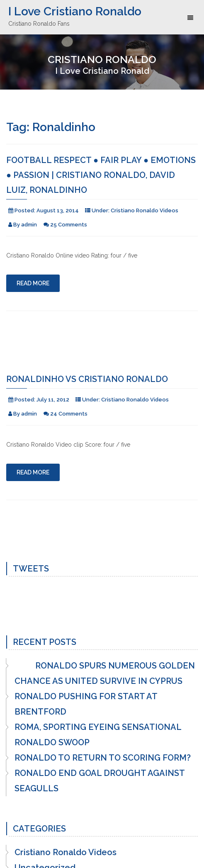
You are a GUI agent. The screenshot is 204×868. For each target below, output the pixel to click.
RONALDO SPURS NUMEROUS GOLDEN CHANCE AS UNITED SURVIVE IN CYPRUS (105, 673)
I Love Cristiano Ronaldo (75, 11)
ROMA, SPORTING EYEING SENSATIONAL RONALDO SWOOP (98, 735)
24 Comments (69, 414)
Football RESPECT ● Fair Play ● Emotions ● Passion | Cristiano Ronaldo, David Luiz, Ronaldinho (101, 175)
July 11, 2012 (53, 400)
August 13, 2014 (58, 210)
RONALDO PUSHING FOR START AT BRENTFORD (86, 704)
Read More (33, 283)
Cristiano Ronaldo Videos (144, 210)
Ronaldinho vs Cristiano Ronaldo (87, 379)
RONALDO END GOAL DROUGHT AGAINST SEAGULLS (100, 781)
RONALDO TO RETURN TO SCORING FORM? (103, 758)
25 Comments (69, 225)
